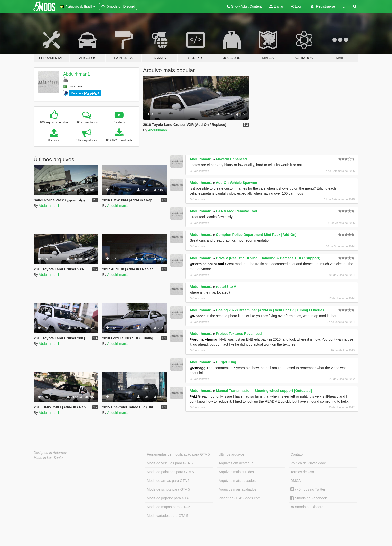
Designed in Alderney (50, 453)
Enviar (277, 6)
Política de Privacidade (308, 463)
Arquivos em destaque (236, 463)
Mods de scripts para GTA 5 (168, 489)
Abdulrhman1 (77, 74)
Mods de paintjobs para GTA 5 (170, 472)
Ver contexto (199, 171)
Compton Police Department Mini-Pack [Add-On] (256, 235)
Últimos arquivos (232, 454)
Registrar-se (323, 6)
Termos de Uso (302, 472)
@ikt (193, 396)
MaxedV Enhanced (231, 159)
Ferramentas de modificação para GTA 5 (178, 454)
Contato (297, 454)
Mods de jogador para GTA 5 (169, 498)
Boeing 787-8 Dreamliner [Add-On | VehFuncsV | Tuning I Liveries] (271, 310)
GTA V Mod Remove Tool (237, 211)
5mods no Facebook (309, 498)
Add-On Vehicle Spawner (237, 183)
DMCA (296, 481)
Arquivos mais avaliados (238, 489)
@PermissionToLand (207, 264)
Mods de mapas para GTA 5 (169, 507)
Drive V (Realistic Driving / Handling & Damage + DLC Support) (268, 258)
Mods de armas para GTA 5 (168, 481)
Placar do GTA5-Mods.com (240, 498)
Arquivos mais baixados (237, 481)
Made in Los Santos (49, 458)
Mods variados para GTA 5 (168, 516)
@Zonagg (197, 368)
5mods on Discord (307, 507)
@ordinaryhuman (204, 339)
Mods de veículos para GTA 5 (170, 463)
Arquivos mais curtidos (236, 472)
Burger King (226, 362)
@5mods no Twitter (308, 489)
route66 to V (226, 287)
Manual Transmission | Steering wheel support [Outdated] (264, 391)
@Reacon (197, 316)
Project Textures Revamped (239, 334)
